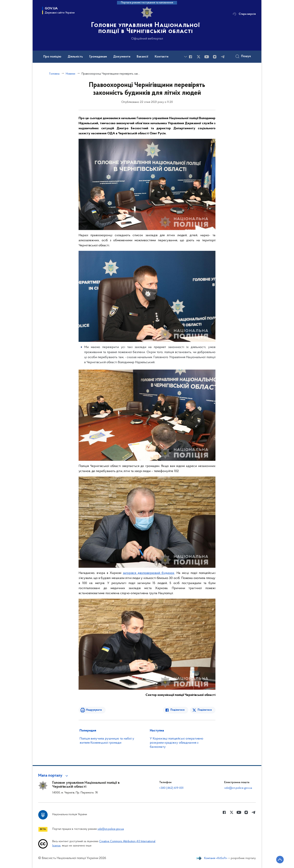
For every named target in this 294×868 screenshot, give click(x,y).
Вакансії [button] (142, 57)
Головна (54, 74)
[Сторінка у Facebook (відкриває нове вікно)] (190, 57)
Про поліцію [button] (52, 57)
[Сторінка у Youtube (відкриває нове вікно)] (207, 57)
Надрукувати (94, 710)
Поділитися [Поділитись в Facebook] (177, 710)
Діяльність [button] (75, 57)
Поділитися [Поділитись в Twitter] (205, 710)
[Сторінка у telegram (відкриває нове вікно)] (223, 57)
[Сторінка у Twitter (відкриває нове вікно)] (199, 57)
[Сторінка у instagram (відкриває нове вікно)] (215, 57)
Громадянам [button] (98, 57)
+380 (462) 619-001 (171, 788)
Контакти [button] (162, 57)
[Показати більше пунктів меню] (185, 57)
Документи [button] (122, 57)
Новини (70, 74)
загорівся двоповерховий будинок (149, 573)
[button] (54, 776)
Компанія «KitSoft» (216, 858)
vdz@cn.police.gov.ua (238, 788)
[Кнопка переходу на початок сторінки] (280, 860)
